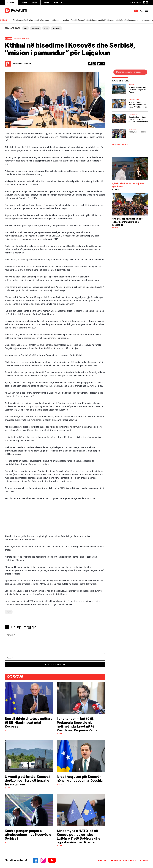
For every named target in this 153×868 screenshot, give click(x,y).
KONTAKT (103, 860)
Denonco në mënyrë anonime (130, 72)
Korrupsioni (57, 28)
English (35, 2)
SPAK (46, 28)
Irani (25, 28)
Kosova (24, 2)
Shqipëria (11, 2)
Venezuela (36, 28)
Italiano (46, 2)
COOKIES (143, 860)
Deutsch (58, 2)
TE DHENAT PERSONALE (123, 860)
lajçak (9, 612)
